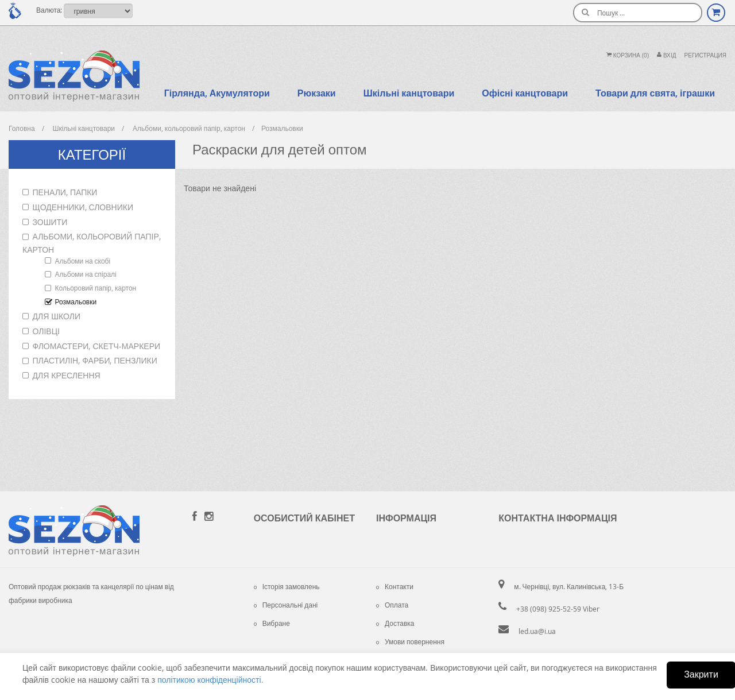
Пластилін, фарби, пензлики (95, 360)
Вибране (272, 623)
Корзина (628, 55)
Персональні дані (286, 605)
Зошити (50, 222)
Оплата (392, 605)
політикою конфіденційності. (210, 680)
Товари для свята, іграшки (655, 93)
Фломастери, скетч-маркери (97, 346)
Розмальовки (76, 301)
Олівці (46, 331)
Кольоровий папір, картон (96, 288)
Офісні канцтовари (525, 93)
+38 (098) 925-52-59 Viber (558, 609)
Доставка (395, 623)
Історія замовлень (287, 586)
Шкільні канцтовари (409, 93)
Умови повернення (410, 641)
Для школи (57, 316)
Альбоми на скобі (83, 261)
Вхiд (667, 55)
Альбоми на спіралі (86, 274)
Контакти (395, 586)
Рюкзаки (317, 93)
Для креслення (67, 375)
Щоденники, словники (83, 207)
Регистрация (705, 55)
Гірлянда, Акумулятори (217, 93)
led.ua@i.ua (537, 631)
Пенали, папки (65, 192)
